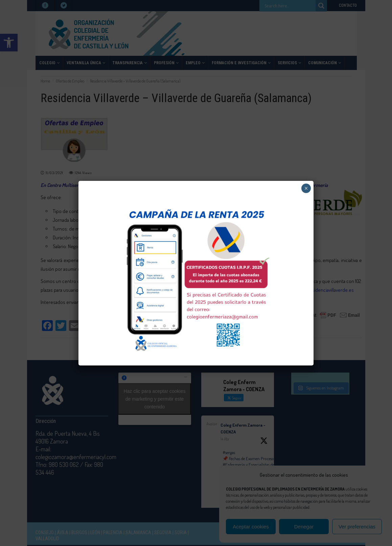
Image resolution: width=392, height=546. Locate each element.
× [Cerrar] (306, 188)
